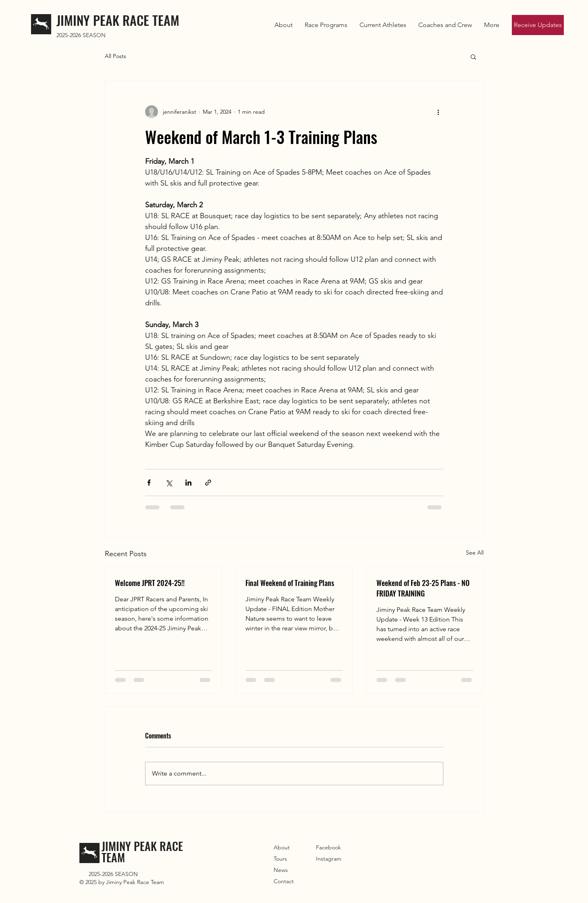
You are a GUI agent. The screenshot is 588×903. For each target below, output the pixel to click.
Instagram (329, 859)
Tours (280, 859)
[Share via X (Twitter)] (169, 483)
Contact (284, 881)
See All (475, 553)
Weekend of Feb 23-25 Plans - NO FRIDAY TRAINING (423, 588)
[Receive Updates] (538, 25)
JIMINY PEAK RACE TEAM (118, 20)
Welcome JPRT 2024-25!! (150, 583)
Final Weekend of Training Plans (290, 583)
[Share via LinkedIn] (188, 483)
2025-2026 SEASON (81, 35)
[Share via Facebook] (149, 483)
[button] (383, 25)
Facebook (328, 847)
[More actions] (438, 112)
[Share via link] (208, 483)
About (282, 847)
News (281, 870)
